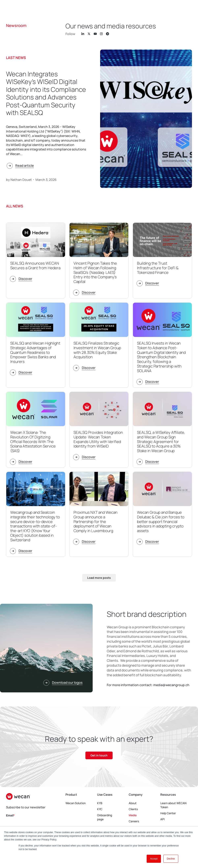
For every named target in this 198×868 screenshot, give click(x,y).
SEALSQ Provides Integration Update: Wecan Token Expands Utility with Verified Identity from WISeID (98, 439)
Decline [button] (171, 859)
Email (10, 816)
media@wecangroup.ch (171, 685)
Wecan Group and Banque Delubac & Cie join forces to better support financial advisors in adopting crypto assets (161, 522)
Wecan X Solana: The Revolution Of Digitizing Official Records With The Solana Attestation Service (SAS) (33, 442)
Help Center (168, 813)
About (133, 803)
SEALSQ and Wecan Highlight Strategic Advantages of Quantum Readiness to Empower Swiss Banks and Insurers (35, 352)
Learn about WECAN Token (173, 805)
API (162, 819)
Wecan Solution (76, 803)
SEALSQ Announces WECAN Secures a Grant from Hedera (35, 266)
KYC (100, 809)
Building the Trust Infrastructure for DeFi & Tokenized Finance (158, 268)
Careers (134, 821)
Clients (133, 809)
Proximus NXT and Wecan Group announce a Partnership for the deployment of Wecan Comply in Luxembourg (95, 522)
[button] (99, 578)
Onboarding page (100, 817)
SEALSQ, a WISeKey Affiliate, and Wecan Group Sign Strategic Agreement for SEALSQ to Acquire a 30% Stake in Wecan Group (161, 442)
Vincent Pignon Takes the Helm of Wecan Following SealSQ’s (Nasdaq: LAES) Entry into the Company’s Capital (95, 272)
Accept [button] (154, 859)
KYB (100, 803)
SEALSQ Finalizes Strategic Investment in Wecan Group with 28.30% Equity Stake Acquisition (97, 350)
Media (133, 815)
